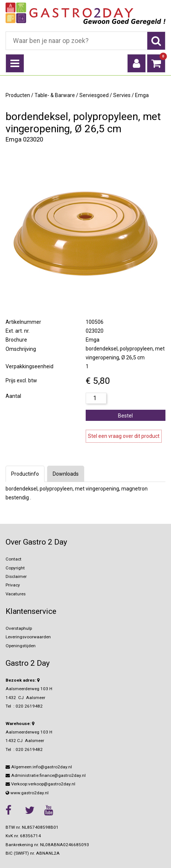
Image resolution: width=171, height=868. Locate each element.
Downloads (66, 474)
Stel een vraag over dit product (124, 436)
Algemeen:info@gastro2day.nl (39, 767)
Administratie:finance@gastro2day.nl (46, 775)
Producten (18, 95)
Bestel (125, 416)
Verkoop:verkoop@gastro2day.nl (40, 784)
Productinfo (25, 474)
